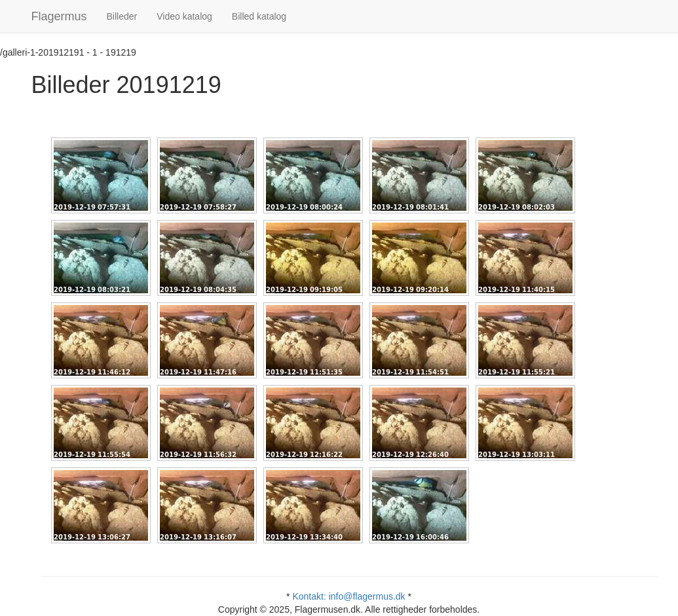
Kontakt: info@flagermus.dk (348, 596)
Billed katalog (259, 16)
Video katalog (184, 16)
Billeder (122, 16)
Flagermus (59, 16)
